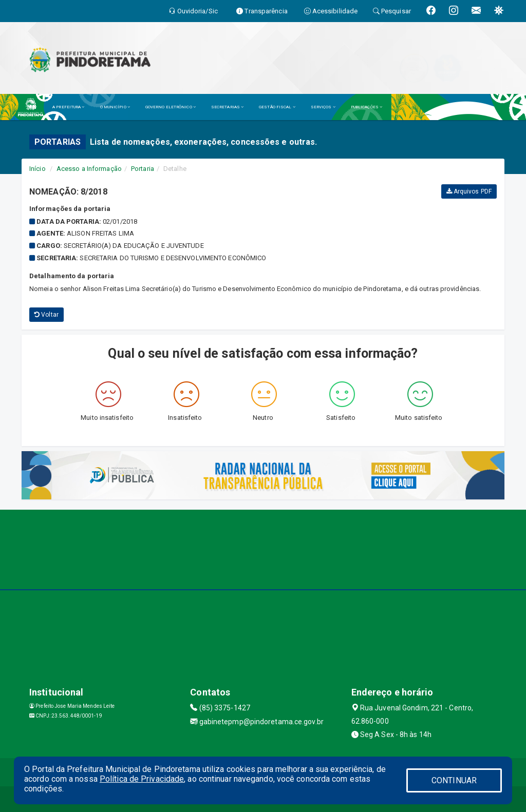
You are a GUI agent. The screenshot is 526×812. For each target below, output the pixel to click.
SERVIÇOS (323, 107)
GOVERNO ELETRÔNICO (171, 107)
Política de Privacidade (142, 779)
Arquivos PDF (469, 191)
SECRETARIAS (227, 107)
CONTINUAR (454, 780)
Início (37, 169)
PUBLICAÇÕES (367, 107)
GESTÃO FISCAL (277, 107)
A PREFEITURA (68, 107)
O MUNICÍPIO (115, 107)
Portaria (143, 169)
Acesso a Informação (89, 169)
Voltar (46, 315)
